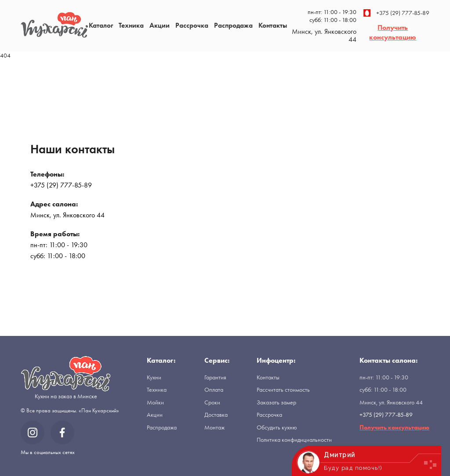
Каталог (101, 25)
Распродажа (233, 25)
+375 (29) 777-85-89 (397, 13)
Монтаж (214, 427)
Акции (160, 25)
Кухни (154, 377)
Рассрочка (192, 25)
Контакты (273, 25)
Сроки (212, 402)
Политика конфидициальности (294, 440)
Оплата (214, 389)
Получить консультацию (393, 32)
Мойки (155, 402)
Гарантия (215, 377)
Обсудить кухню (277, 427)
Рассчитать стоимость (283, 389)
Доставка (216, 415)
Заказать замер (276, 402)
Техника (131, 25)
